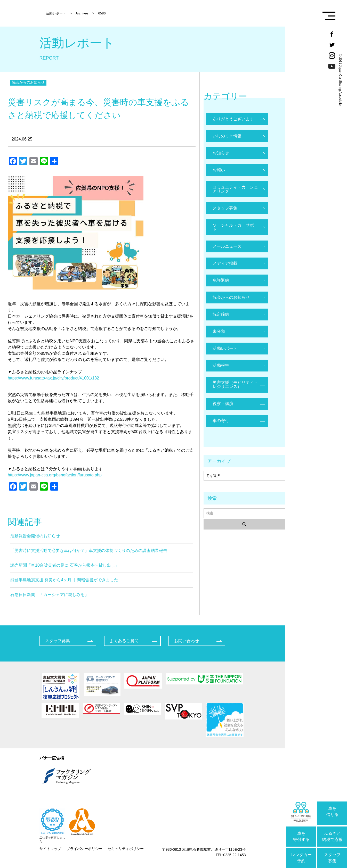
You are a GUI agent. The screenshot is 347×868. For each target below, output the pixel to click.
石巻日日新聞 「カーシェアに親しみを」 (50, 595)
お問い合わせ (187, 641)
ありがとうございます (233, 119)
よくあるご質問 (124, 641)
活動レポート (225, 348)
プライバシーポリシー (84, 849)
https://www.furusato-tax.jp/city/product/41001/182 (53, 378)
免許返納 (221, 280)
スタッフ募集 (332, 858)
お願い (219, 170)
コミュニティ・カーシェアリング (235, 189)
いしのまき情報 (227, 136)
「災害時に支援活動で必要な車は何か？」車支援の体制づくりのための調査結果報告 (89, 551)
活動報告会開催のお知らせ (35, 536)
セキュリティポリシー (126, 849)
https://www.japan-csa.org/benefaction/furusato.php (55, 475)
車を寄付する (301, 836)
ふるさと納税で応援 (332, 836)
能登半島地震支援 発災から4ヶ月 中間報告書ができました (64, 580)
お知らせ (221, 153)
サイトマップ (50, 849)
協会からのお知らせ (28, 82)
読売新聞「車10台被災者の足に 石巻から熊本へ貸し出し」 (65, 565)
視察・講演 (223, 404)
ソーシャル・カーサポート (235, 227)
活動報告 (221, 365)
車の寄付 (221, 421)
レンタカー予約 (301, 858)
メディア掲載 (225, 263)
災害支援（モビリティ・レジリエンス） (235, 385)
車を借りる (332, 811)
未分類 (219, 331)
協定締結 (221, 314)
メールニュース (227, 246)
